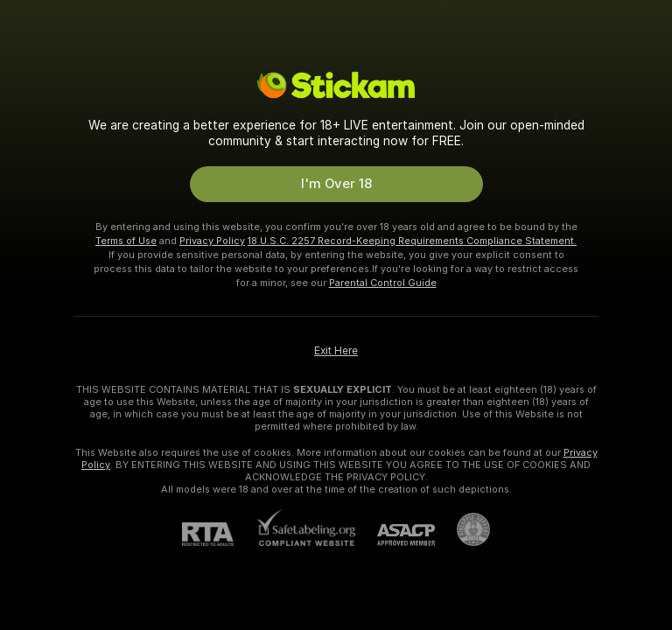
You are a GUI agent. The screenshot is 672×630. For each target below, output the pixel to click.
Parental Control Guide (383, 283)
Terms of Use (126, 241)
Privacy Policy (212, 241)
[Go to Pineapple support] (462, 529)
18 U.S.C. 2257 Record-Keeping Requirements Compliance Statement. (412, 241)
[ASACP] (395, 535)
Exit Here (336, 351)
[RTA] (219, 534)
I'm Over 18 (336, 184)
